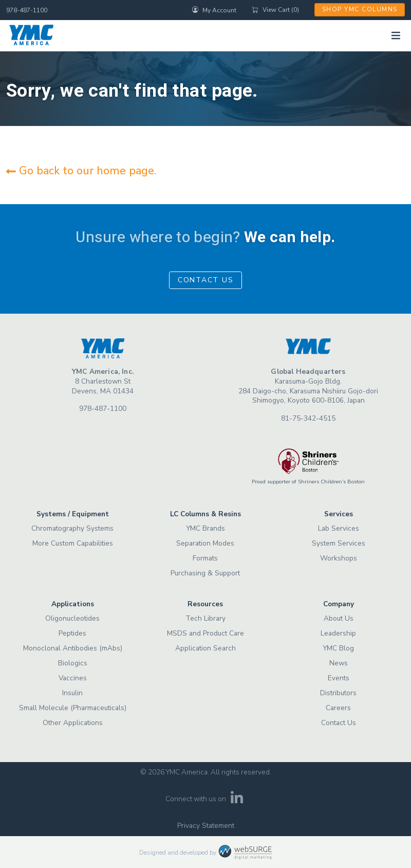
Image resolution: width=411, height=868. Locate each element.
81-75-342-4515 (308, 418)
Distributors (338, 693)
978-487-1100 (27, 10)
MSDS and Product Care (206, 633)
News (339, 663)
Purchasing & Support (205, 573)
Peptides (72, 633)
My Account (214, 10)
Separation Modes (205, 543)
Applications (73, 604)
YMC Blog (338, 648)
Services (339, 514)
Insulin (72, 693)
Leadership (338, 633)
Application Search (206, 648)
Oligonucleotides (72, 618)
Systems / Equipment (73, 514)
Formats (205, 558)
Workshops (339, 558)
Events (339, 678)
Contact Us (206, 280)
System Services (339, 543)
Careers (338, 708)
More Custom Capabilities (73, 543)
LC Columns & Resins (206, 514)
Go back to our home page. (81, 171)
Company (339, 604)
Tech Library (206, 618)
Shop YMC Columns (360, 9)
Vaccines (73, 678)
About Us (339, 618)
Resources (205, 604)
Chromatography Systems (72, 528)
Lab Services (339, 528)
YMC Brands (206, 528)
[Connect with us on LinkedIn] (237, 801)
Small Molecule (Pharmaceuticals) (73, 708)
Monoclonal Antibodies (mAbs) (73, 648)
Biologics (73, 663)
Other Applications (73, 723)
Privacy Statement (206, 826)
